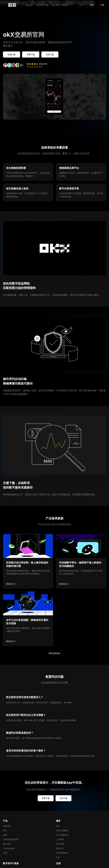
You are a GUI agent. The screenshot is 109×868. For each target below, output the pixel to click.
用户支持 (60, 844)
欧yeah (29, 5)
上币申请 (60, 839)
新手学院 (7, 844)
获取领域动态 (55, 653)
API (58, 826)
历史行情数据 (62, 830)
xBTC (5, 853)
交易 (5, 835)
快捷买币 (7, 826)
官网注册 (12, 54)
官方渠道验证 (62, 853)
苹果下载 (32, 54)
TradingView (9, 848)
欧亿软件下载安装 (60, 5)
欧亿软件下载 (42, 5)
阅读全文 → (11, 584)
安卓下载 (52, 54)
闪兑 (5, 830)
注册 (92, 5)
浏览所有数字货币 (11, 839)
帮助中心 (60, 848)
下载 (102, 5)
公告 (58, 857)
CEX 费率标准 (62, 835)
